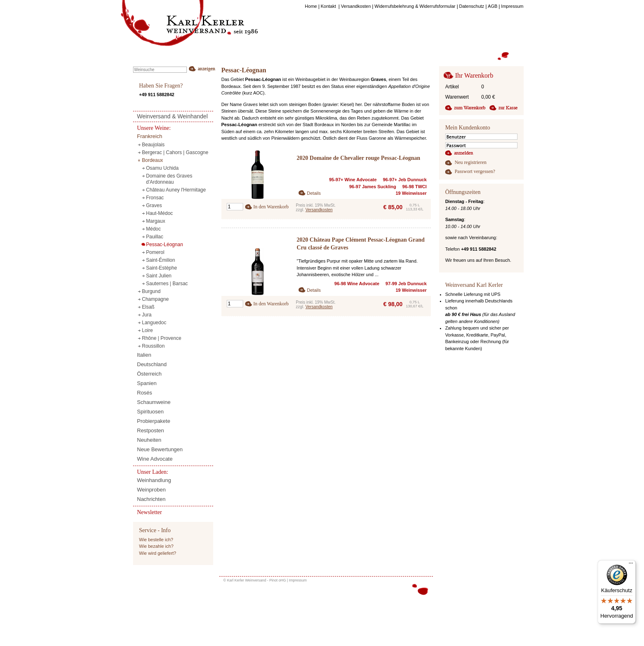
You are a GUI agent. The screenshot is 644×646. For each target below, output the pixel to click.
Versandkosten (319, 210)
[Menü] (631, 565)
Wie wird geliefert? (158, 553)
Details (314, 193)
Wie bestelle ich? (156, 540)
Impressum (298, 580)
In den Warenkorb (271, 207)
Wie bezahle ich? (156, 546)
